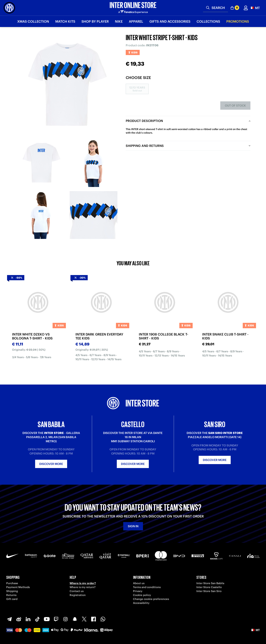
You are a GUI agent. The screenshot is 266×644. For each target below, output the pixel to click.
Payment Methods (18, 587)
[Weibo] (19, 619)
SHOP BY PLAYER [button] (95, 21)
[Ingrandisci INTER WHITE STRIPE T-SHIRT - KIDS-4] (94, 215)
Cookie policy (142, 595)
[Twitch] (56, 619)
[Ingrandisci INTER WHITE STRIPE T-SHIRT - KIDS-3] (42, 215)
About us (139, 583)
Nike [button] (119, 21)
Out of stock (235, 106)
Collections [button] (208, 21)
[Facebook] (94, 619)
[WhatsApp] (103, 619)
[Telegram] (9, 619)
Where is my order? (83, 583)
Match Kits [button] (65, 21)
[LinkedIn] (28, 619)
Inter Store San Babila (210, 583)
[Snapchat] (75, 619)
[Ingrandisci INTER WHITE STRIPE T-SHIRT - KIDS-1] (42, 163)
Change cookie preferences (151, 599)
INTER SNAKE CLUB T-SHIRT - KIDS (225, 336)
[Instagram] (65, 619)
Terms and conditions (147, 587)
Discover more (51, 464)
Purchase (12, 583)
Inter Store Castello (209, 587)
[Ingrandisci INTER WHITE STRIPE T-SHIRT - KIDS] (68, 85)
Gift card (12, 599)
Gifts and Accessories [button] (170, 21)
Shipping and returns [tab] (145, 146)
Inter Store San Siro (209, 591)
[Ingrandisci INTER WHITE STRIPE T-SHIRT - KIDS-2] (94, 163)
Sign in (133, 526)
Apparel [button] (136, 21)
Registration (78, 595)
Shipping (12, 591)
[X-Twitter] (84, 619)
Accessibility (141, 603)
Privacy (138, 591)
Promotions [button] (238, 21)
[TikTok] (37, 619)
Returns (11, 595)
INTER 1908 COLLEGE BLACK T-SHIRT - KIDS (164, 336)
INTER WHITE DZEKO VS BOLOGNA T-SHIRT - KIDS (32, 336)
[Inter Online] (9, 8)
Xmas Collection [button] (33, 21)
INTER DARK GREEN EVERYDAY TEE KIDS (99, 336)
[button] (255, 8)
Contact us (77, 591)
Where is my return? (83, 587)
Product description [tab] (144, 121)
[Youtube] (47, 619)
